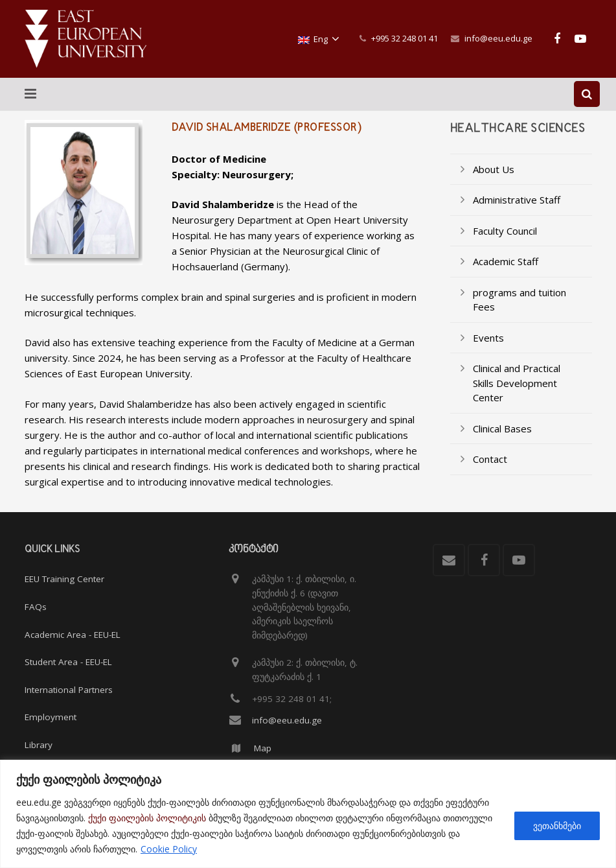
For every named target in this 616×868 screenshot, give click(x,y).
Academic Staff (506, 274)
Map (263, 748)
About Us (494, 182)
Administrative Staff (517, 213)
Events (488, 351)
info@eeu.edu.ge (498, 38)
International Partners (69, 690)
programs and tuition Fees (519, 313)
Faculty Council (505, 244)
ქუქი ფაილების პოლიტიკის (147, 818)
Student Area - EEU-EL (68, 663)
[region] (308, 814)
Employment (51, 718)
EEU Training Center (64, 580)
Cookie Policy (169, 849)
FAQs (36, 607)
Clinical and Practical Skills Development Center (517, 396)
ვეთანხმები (557, 826)
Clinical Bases (502, 441)
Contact (490, 472)
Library (39, 745)
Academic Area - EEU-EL (73, 635)
